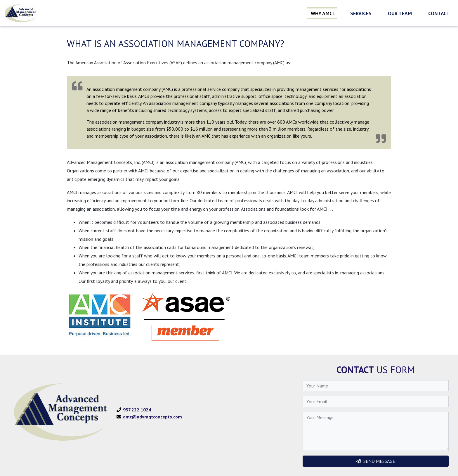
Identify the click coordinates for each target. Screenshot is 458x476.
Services (361, 13)
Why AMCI (322, 13)
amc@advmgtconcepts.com (152, 417)
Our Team (400, 13)
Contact (439, 13)
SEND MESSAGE (376, 461)
